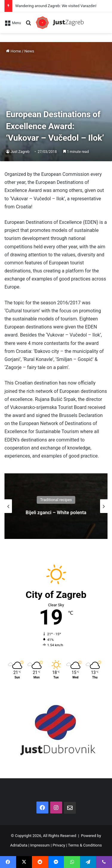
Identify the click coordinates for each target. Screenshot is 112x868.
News (29, 51)
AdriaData (19, 845)
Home (13, 51)
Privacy (59, 845)
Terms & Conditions (85, 845)
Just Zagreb (20, 152)
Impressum (40, 845)
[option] (56, 506)
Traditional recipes (56, 500)
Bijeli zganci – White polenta (56, 513)
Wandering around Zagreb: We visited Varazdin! (56, 6)
